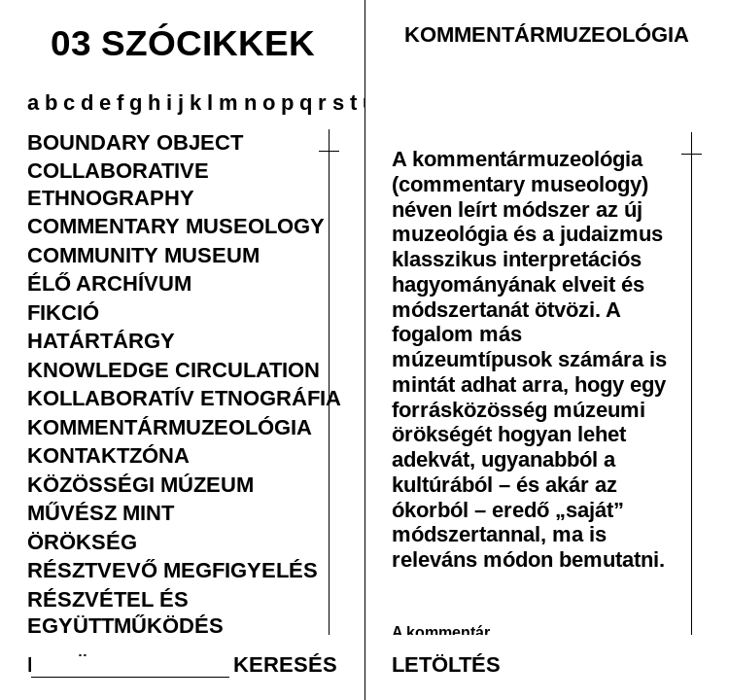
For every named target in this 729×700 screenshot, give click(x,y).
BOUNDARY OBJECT (135, 142)
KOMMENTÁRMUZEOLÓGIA (170, 427)
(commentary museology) (520, 184)
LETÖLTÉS (446, 664)
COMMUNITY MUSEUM (143, 255)
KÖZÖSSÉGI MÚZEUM (140, 484)
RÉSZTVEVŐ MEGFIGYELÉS (173, 570)
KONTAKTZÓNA (108, 455)
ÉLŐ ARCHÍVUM (109, 283)
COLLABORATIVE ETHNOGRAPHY (118, 183)
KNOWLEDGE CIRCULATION (174, 369)
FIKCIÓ (63, 312)
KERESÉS (285, 664)
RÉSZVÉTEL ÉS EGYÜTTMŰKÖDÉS (125, 612)
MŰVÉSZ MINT (101, 512)
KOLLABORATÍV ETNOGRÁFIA (184, 398)
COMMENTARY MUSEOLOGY (176, 226)
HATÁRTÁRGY (101, 340)
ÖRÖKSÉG (82, 542)
